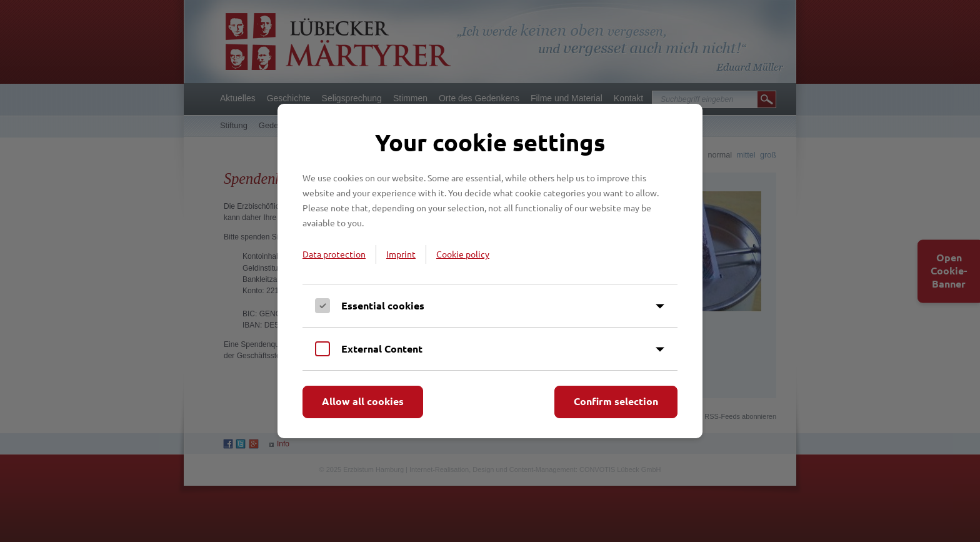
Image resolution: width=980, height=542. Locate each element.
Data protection (334, 254)
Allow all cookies (363, 401)
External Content (382, 349)
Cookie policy (463, 254)
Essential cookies (383, 305)
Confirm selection (616, 401)
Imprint (401, 254)
